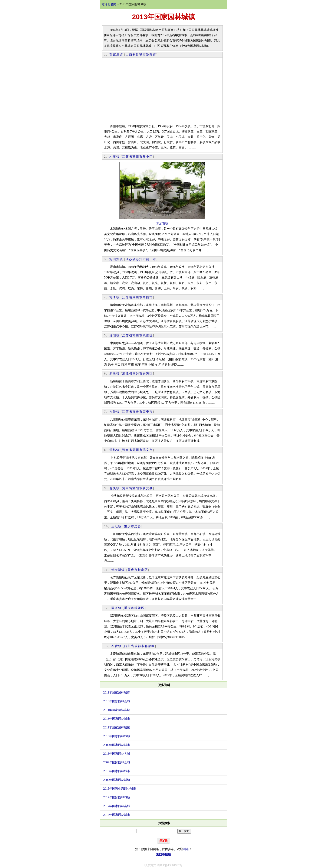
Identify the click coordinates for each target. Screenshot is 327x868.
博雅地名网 (109, 4)
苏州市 (138, 157)
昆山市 (151, 259)
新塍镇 (115, 374)
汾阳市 (151, 55)
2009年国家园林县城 (117, 762)
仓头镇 (115, 488)
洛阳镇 (115, 335)
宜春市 (138, 412)
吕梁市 (141, 55)
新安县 (148, 488)
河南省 (127, 450)
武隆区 (139, 608)
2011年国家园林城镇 (117, 727)
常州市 (138, 335)
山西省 (131, 55)
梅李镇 (115, 297)
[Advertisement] (162, 92)
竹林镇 (115, 450)
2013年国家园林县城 (117, 701)
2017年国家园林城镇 (117, 797)
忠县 (138, 526)
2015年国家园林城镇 (117, 736)
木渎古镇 (162, 223)
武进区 (148, 335)
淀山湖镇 (116, 259)
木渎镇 (115, 157)
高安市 (148, 412)
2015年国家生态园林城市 (120, 789)
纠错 (186, 849)
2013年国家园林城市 (117, 719)
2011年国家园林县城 (117, 710)
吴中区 (148, 157)
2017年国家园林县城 (117, 806)
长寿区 (143, 570)
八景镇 (115, 412)
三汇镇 (116, 526)
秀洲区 (148, 374)
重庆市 (129, 526)
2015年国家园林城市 (117, 771)
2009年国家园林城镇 (117, 780)
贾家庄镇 (116, 55)
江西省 (127, 412)
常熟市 (148, 297)
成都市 (139, 646)
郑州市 (138, 450)
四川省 (129, 646)
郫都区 (150, 646)
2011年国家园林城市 (117, 693)
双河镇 (116, 608)
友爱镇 (116, 646)
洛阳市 (138, 488)
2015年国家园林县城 (117, 754)
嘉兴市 (138, 374)
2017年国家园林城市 (117, 815)
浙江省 (127, 374)
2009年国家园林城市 (117, 745)
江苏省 (127, 157)
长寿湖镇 (118, 570)
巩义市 (148, 450)
